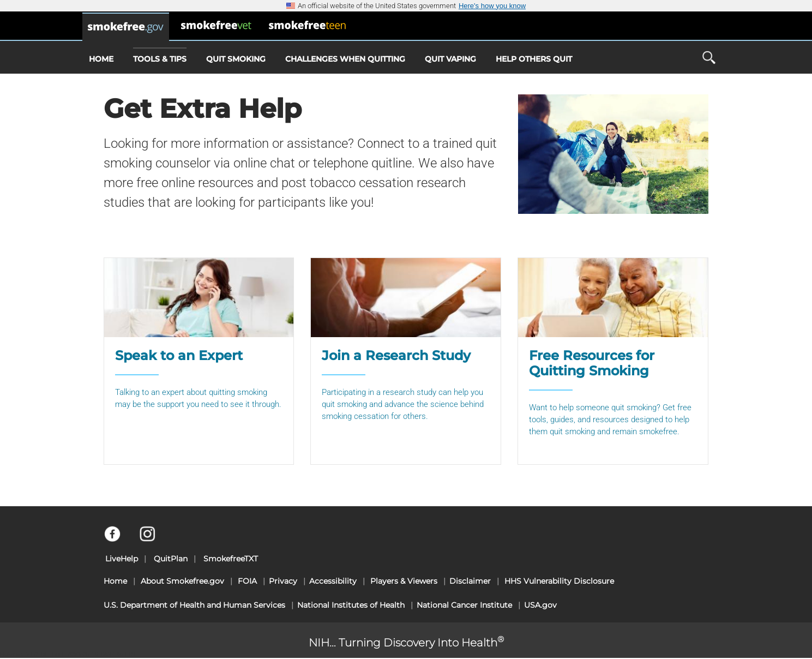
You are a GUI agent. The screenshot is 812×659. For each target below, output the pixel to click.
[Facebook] (119, 539)
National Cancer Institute (464, 605)
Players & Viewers (404, 581)
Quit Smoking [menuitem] (236, 59)
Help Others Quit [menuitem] (534, 59)
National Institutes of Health (351, 605)
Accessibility (333, 581)
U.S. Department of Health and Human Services (194, 605)
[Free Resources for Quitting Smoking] (613, 361)
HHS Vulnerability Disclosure (559, 581)
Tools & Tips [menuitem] (160, 56)
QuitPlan (171, 559)
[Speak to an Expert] (199, 361)
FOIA (247, 581)
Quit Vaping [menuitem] (450, 59)
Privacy (283, 581)
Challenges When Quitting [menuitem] (345, 59)
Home (115, 581)
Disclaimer (470, 581)
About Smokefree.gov (182, 581)
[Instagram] (154, 539)
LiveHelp (122, 559)
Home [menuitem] (101, 59)
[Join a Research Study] (406, 361)
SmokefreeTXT (231, 559)
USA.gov (540, 605)
